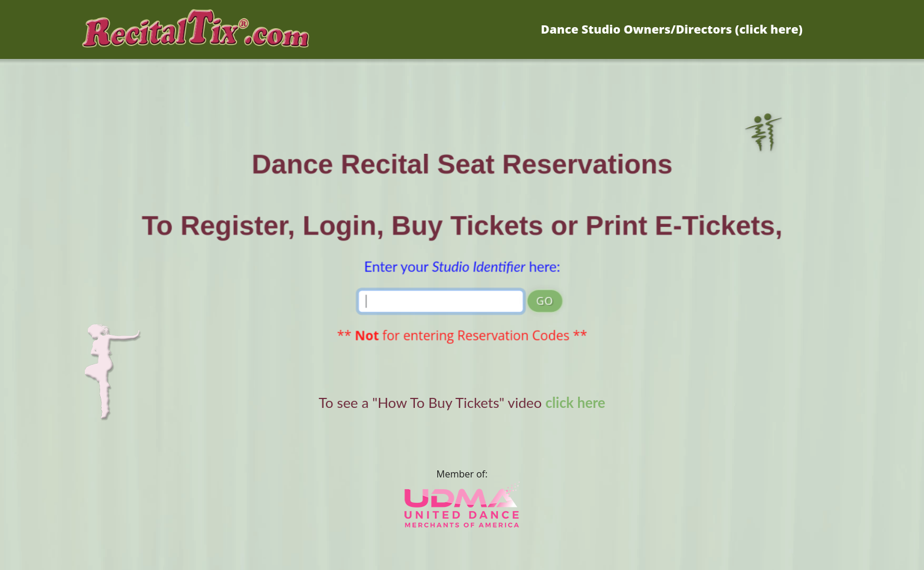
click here (576, 402)
